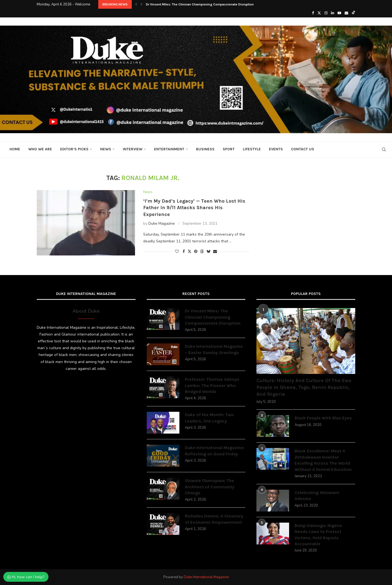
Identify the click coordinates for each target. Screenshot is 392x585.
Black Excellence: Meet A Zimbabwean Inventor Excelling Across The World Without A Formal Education (323, 460)
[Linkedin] (333, 13)
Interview (133, 149)
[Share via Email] (215, 252)
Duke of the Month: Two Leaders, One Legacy (209, 418)
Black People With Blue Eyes (323, 418)
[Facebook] (313, 13)
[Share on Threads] (202, 252)
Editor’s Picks (74, 149)
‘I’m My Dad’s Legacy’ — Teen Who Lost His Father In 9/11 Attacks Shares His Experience (194, 208)
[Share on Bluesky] (209, 252)
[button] (136, 4)
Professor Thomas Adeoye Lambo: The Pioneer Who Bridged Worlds (212, 385)
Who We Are (40, 149)
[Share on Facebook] (184, 252)
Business (205, 149)
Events (276, 149)
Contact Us (303, 149)
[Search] (384, 150)
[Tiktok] (353, 13)
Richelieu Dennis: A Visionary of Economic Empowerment (214, 519)
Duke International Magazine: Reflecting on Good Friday (215, 451)
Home (15, 149)
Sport (229, 149)
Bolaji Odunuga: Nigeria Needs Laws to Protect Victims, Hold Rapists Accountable (318, 535)
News (106, 149)
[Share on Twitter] (189, 252)
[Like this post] (177, 252)
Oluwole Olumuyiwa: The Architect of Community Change (210, 487)
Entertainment (169, 149)
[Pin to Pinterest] (196, 252)
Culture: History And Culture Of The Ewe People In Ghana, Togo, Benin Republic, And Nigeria (304, 387)
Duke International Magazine (206, 577)
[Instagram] (326, 13)
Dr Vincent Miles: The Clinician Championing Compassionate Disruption (200, 4)
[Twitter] (319, 13)
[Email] (346, 13)
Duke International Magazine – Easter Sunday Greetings (214, 349)
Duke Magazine (162, 223)
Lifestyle (252, 149)
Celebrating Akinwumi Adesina (317, 496)
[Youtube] (339, 13)
